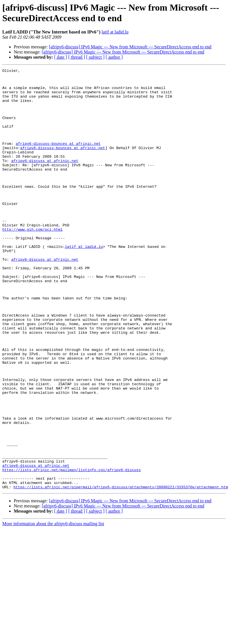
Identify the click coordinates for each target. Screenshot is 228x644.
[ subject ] (95, 57)
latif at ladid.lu (115, 32)
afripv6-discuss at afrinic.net (45, 179)
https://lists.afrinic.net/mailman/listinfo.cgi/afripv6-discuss (72, 550)
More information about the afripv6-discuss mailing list (53, 608)
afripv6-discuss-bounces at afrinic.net (58, 159)
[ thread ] (77, 57)
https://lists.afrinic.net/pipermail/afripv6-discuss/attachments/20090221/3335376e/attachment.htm (121, 571)
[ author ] (114, 57)
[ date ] (61, 57)
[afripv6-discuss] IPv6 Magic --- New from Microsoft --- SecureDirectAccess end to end (130, 47)
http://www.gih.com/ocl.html (33, 262)
